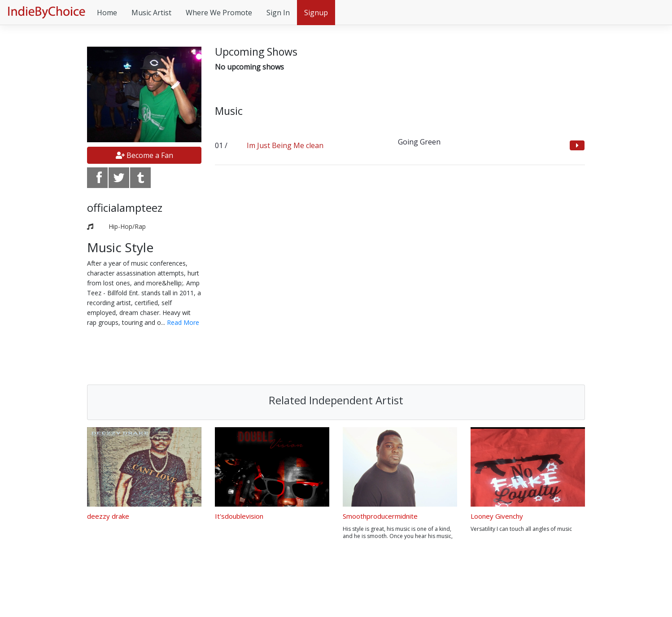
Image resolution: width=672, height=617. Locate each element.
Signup (316, 13)
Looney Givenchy (497, 516)
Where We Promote (219, 13)
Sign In (278, 13)
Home (107, 13)
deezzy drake (108, 516)
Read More (183, 322)
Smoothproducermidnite (380, 516)
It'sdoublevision (239, 516)
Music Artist (151, 13)
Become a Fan (144, 155)
